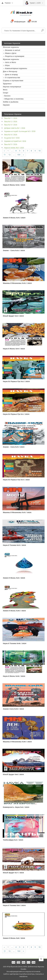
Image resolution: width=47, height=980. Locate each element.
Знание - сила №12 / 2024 (14, 250)
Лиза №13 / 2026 (11, 125)
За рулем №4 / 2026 (12, 138)
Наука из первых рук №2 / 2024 (16, 381)
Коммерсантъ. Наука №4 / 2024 (16, 807)
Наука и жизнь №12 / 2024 (14, 185)
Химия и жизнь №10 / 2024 (14, 611)
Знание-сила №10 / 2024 (13, 709)
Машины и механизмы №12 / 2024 (17, 283)
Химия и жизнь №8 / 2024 (14, 938)
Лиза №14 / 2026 (11, 135)
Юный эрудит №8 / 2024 (13, 774)
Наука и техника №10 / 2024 (15, 643)
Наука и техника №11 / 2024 (14, 545)
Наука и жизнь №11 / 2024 (14, 349)
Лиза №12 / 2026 (11, 121)
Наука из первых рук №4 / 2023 (16, 480)
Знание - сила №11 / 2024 (14, 447)
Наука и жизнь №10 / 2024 (14, 676)
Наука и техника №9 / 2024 (14, 905)
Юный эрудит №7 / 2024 (13, 873)
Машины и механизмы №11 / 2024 (17, 512)
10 (40, 151)
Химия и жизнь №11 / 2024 (14, 218)
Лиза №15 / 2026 (11, 144)
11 (5, 155)
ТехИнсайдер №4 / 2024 (13, 840)
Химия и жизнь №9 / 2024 (14, 578)
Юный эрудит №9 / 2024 (13, 316)
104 (19, 155)
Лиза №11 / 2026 (11, 118)
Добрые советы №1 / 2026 (15, 128)
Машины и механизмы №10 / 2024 (17, 742)
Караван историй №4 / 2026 (15, 141)
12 (9, 155)
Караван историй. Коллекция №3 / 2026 (20, 131)
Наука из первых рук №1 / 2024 (16, 414)
